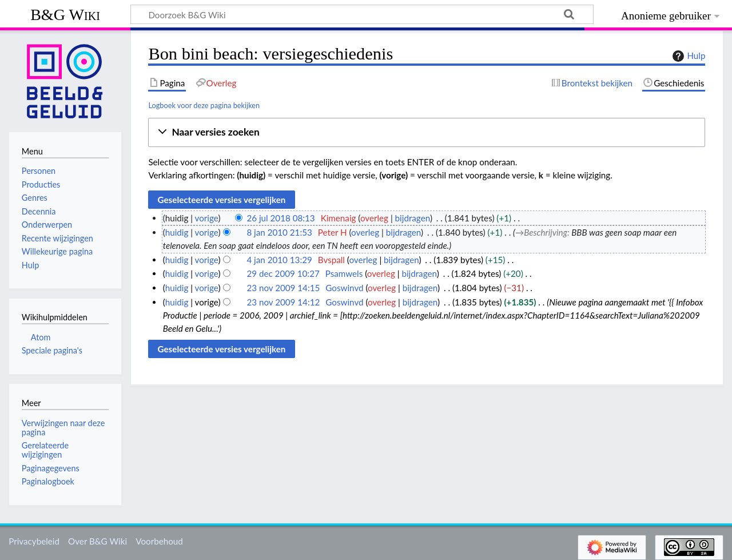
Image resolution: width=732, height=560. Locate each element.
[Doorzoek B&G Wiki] (362, 14)
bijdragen (413, 218)
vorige (207, 218)
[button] (427, 132)
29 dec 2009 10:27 (283, 273)
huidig (177, 232)
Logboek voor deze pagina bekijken (204, 105)
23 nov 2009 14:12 (283, 302)
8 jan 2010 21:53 (279, 232)
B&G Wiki (65, 15)
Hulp (687, 56)
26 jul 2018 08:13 (281, 218)
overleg (374, 218)
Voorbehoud (159, 541)
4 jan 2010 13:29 (279, 260)
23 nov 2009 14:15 (283, 288)
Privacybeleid (34, 541)
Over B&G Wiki (98, 541)
